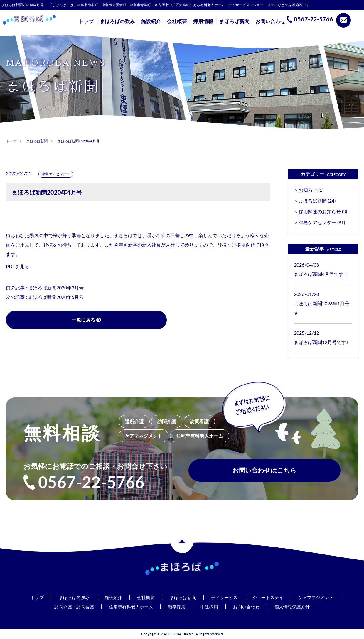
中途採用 (211, 607)
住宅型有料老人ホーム (129, 607)
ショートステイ (271, 597)
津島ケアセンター (56, 174)
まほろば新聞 (234, 21)
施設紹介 (151, 21)
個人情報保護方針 (297, 607)
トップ (86, 21)
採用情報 (203, 21)
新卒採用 (177, 607)
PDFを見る (17, 266)
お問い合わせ (270, 21)
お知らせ (308, 190)
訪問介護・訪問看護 (70, 607)
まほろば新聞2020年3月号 (56, 288)
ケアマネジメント (321, 597)
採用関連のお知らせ (320, 211)
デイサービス (225, 597)
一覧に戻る (65, 320)
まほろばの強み (117, 21)
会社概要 (177, 21)
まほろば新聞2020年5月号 (56, 297)
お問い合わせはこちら (264, 472)
